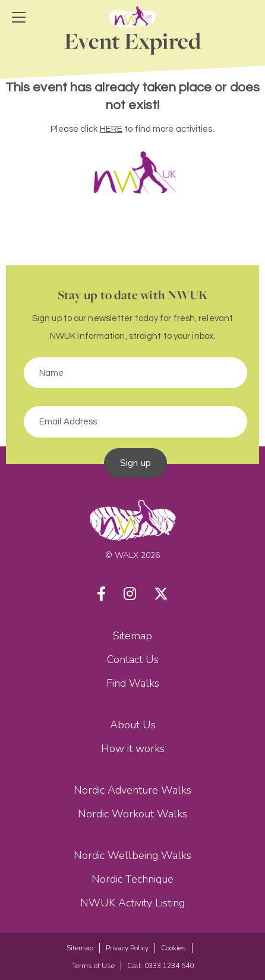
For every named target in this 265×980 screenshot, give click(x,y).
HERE (111, 129)
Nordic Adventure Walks (132, 790)
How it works (133, 749)
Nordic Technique (132, 879)
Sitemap (132, 636)
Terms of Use (93, 966)
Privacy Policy (127, 948)
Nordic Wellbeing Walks (132, 855)
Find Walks (133, 683)
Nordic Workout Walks (132, 814)
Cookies (173, 948)
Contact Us (133, 659)
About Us (133, 725)
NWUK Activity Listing (132, 903)
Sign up (135, 463)
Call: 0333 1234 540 (160, 966)
